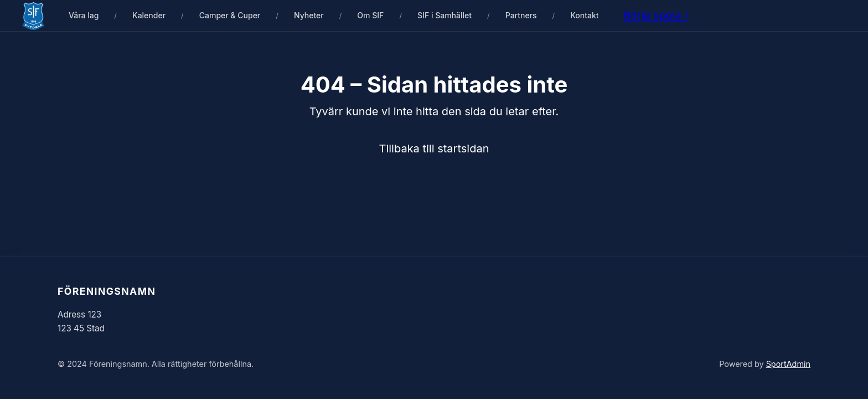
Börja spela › (656, 16)
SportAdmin (788, 364)
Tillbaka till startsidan (434, 149)
